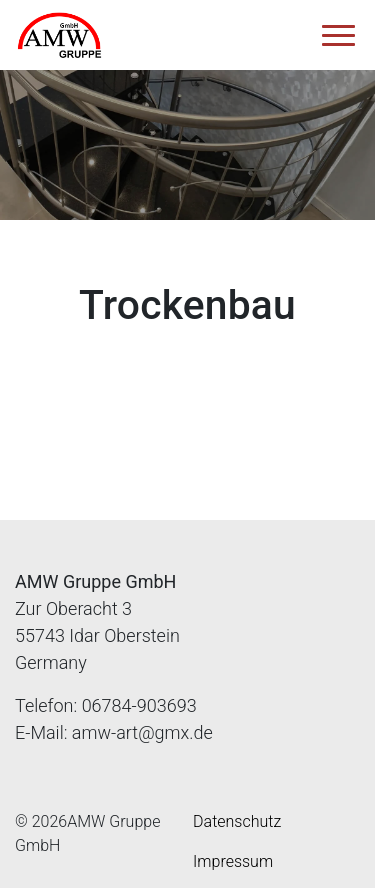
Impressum (233, 861)
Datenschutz (237, 821)
